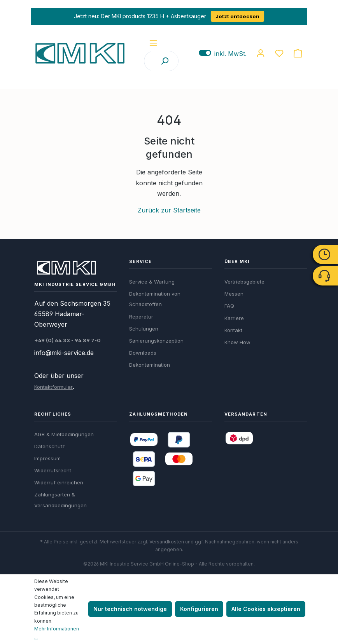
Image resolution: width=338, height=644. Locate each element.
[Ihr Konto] (261, 53)
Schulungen (144, 329)
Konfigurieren (199, 609)
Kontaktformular (53, 387)
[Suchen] (165, 61)
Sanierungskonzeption (156, 341)
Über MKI (237, 261)
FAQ (229, 306)
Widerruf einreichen (59, 482)
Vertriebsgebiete (244, 282)
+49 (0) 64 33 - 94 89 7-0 (67, 340)
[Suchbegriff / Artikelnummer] (148, 61)
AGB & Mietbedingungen (64, 434)
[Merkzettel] (279, 53)
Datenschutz (50, 446)
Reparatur (141, 317)
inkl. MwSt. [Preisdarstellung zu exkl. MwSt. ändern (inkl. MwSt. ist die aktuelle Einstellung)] (223, 53)
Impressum (47, 458)
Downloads (143, 353)
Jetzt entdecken (237, 16)
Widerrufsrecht (53, 470)
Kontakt (233, 330)
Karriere (234, 318)
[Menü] (153, 43)
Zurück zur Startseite (169, 210)
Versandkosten (167, 542)
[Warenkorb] (298, 53)
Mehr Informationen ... (57, 633)
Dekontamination (150, 365)
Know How (237, 342)
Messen (234, 294)
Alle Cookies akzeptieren (266, 609)
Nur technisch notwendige (130, 609)
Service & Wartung (152, 282)
